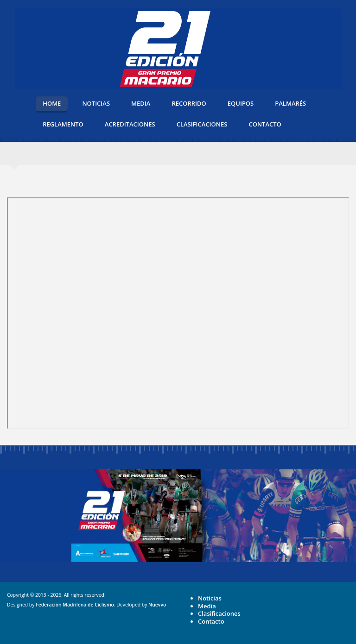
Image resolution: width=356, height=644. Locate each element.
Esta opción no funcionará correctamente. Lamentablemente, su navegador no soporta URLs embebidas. (178, 313)
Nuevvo (157, 605)
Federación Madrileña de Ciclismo (75, 605)
